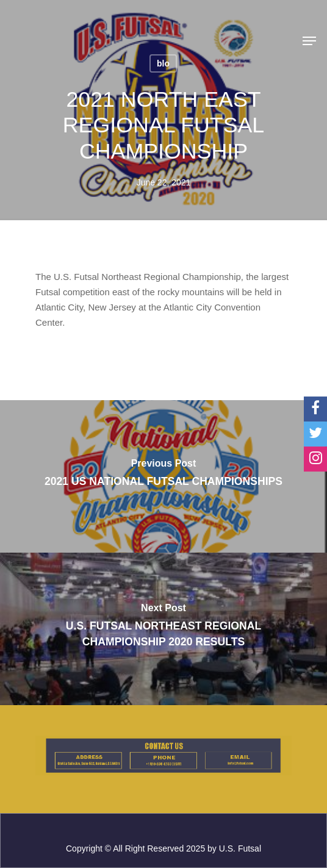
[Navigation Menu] (309, 41)
